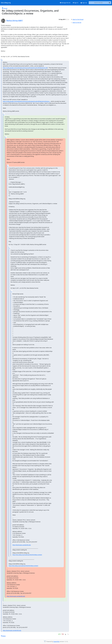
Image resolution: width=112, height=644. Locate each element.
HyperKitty (56, 642)
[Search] (110, 3)
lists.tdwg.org (6, 3)
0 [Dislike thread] (63, 634)
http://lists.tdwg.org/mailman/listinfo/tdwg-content (27, 555)
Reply (3, 636)
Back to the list (76, 22)
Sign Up (84, 3)
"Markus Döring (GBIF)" (14, 21)
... (2, 60)
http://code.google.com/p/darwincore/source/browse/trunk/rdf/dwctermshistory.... (27, 101)
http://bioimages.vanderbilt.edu (22, 545)
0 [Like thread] (60, 634)
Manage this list (65, 3)
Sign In (76, 3)
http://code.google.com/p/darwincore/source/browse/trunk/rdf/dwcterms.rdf (25, 68)
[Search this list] (98, 3)
